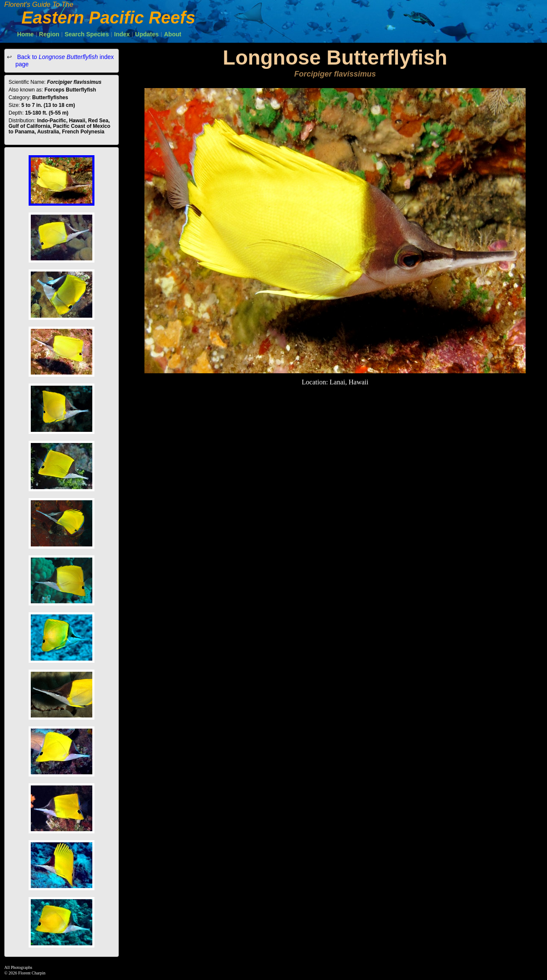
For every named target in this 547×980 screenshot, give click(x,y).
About (173, 34)
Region (49, 34)
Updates (147, 34)
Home (25, 34)
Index (122, 34)
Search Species (87, 34)
